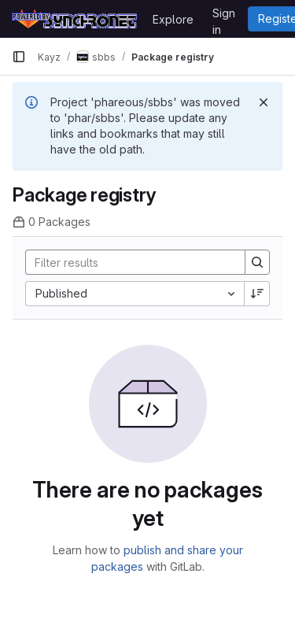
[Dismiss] (264, 102)
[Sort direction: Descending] (257, 294)
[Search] (129, 262)
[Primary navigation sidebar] (19, 57)
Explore (173, 19)
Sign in (224, 16)
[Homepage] (74, 19)
